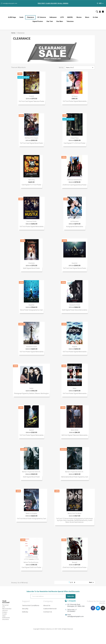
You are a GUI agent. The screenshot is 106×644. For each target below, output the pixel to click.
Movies (79, 17)
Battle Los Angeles (31, 513)
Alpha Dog (31, 180)
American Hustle (31, 221)
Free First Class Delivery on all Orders (53, 3)
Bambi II (31, 430)
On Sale (95, 17)
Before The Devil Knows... (31, 562)
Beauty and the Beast (75, 513)
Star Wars (60, 21)
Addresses (6, 618)
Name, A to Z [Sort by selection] (80, 68)
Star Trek (50, 21)
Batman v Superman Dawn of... (31, 472)
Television (70, 21)
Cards (21, 17)
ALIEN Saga (12, 17)
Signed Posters (38, 21)
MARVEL (70, 17)
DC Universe (42, 17)
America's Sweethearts (75, 180)
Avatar (31, 388)
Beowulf (75, 562)
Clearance (30, 17)
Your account (6, 602)
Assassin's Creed (75, 305)
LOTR (62, 17)
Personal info (5, 606)
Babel (75, 388)
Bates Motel (75, 430)
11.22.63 (31, 96)
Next (92, 582)
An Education (75, 221)
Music (87, 17)
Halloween (53, 17)
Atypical (75, 347)
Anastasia (31, 263)
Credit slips (4, 615)
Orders (5, 612)
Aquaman (75, 263)
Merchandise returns (7, 610)
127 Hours (75, 96)
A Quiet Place (75, 138)
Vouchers (6, 619)
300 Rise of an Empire (31, 138)
